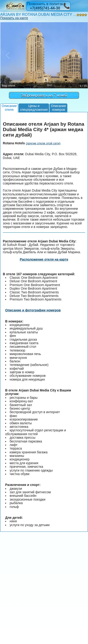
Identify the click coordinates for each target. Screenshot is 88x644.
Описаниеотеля (9, 108)
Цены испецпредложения (34, 108)
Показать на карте (14, 18)
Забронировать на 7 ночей (44, 95)
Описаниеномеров (58, 108)
